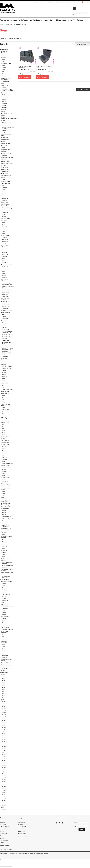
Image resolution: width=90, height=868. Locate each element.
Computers (4, 221)
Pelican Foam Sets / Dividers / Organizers (8, 90)
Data (3, 59)
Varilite (4, 263)
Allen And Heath (6, 183)
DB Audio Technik (7, 366)
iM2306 (4, 809)
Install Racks (6, 329)
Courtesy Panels (7, 517)
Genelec (4, 370)
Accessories (4, 20)
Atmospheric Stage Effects (6, 176)
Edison (4, 72)
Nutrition (3, 165)
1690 (4, 698)
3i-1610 (4, 723)
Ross (4, 414)
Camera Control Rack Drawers (8, 128)
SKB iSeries (3, 824)
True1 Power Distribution (6, 526)
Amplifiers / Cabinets (7, 582)
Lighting (3, 112)
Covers (4, 68)
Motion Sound (6, 594)
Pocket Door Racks (7, 335)
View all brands (4, 845)
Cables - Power (5, 445)
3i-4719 (4, 797)
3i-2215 (4, 742)
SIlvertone (5, 600)
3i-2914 (4, 765)
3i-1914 (4, 733)
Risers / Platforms (6, 663)
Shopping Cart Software (34, 854)
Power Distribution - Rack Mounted (6, 508)
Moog (4, 649)
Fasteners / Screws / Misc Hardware (7, 79)
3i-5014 (4, 801)
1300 (4, 679)
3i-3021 (4, 776)
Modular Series (5, 302)
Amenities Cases (6, 420)
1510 (4, 683)
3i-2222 (4, 746)
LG (3, 400)
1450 (4, 681)
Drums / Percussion (6, 625)
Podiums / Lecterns (6, 310)
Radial (4, 612)
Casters (4, 97)
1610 (4, 689)
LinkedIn (62, 823)
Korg (3, 647)
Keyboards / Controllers (4, 642)
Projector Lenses (6, 312)
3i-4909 (4, 799)
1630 (4, 693)
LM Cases (3, 822)
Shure (4, 233)
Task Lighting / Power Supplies (7, 570)
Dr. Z (3, 586)
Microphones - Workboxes (5, 299)
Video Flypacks (5, 391)
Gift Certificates (60, 2)
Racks (3, 325)
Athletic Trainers (6, 144)
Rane (4, 621)
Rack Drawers (5, 121)
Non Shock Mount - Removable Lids (7, 332)
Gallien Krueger (6, 590)
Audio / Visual (23, 20)
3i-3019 (4, 773)
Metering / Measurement (5, 501)
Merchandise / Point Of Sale (7, 660)
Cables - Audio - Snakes (6, 438)
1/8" (3, 426)
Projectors (4, 321)
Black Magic (5, 410)
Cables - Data (5, 442)
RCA (3, 431)
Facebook (56, 823)
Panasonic (5, 212)
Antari (4, 179)
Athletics (14, 20)
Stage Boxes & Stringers (5, 559)
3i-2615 (4, 757)
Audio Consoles (5, 181)
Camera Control (6, 218)
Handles (4, 103)
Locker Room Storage (7, 163)
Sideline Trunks (5, 170)
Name (75, 823)
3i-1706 (4, 725)
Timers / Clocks (5, 172)
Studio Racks (6, 356)
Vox (3, 603)
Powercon (5, 457)
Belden (2, 838)
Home (1, 25)
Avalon (4, 610)
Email (75, 826)
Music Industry (49, 20)
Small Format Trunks (8, 389)
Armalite (4, 156)
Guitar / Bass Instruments (5, 632)
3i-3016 (4, 771)
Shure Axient (6, 292)
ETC (3, 261)
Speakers (4, 364)
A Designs (5, 608)
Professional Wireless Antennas (8, 287)
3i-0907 (4, 708)
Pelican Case (4, 834)
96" (3, 387)
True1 (4, 461)
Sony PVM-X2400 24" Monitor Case (44, 67)
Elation (4, 258)
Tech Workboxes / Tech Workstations (6, 668)
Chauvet (4, 252)
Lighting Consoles (6, 235)
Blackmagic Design (7, 208)
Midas (4, 194)
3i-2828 (4, 763)
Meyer (4, 375)
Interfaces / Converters (7, 639)
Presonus (5, 196)
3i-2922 (4, 769)
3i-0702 (4, 702)
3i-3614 (4, 784)
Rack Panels (5, 138)
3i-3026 (4, 778)
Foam (3, 84)
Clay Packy (5, 256)
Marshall (4, 592)
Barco (4, 314)
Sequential (5, 655)
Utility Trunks (5, 383)
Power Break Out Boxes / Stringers (6, 504)
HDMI (4, 480)
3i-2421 (4, 752)
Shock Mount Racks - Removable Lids (8, 349)
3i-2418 (4, 750)
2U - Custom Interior (8, 123)
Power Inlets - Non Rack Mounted (6, 529)
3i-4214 (4, 790)
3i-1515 (4, 721)
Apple (4, 223)
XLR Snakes (6, 440)
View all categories (24, 836)
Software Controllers (7, 665)
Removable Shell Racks (7, 343)
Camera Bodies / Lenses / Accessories (7, 205)
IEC (3, 455)
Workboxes (4, 416)
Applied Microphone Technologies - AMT (7, 284)
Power (4, 61)
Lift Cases (4, 498)
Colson (2, 836)
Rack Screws (6, 82)
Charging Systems (6, 484)
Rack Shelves (5, 140)
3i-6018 (4, 805)
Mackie (4, 373)
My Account (51, 2)
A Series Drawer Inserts (7, 87)
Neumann (5, 377)
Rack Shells (5, 308)
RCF (3, 381)
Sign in (67, 2)
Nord (3, 651)
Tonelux (4, 275)
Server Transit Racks (8, 346)
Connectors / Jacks (6, 63)
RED (3, 214)
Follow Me (5, 240)
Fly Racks (5, 327)
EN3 (3, 428)
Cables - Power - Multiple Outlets (6, 466)
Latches (4, 105)
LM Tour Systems (36, 20)
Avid (3, 186)
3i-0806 (4, 706)
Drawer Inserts (6, 304)
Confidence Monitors (7, 486)
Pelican (3, 675)
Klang (4, 231)
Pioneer (4, 619)
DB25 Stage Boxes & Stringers (8, 563)
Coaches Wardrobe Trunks (6, 146)
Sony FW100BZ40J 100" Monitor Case (25, 67)
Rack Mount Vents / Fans (6, 135)
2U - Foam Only (6, 125)
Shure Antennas (6, 290)
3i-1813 (4, 731)
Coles (4, 271)
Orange (4, 596)
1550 (4, 685)
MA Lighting (5, 242)
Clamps (4, 99)
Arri (3, 250)
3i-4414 (4, 795)
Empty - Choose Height (6, 131)
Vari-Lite (4, 244)
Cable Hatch (6, 95)
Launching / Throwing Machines (7, 158)
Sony (4, 402)
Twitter (59, 823)
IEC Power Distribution (8, 519)
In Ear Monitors (5, 229)
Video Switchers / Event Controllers (6, 405)
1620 (4, 691)
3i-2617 (4, 759)
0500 (4, 677)
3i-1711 (4, 727)
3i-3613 (4, 782)
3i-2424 (4, 755)
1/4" (3, 424)
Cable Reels (5, 202)
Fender (4, 588)
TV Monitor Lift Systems (6, 577)
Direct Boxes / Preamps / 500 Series (7, 605)
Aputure (4, 248)
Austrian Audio (6, 269)
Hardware (4, 93)
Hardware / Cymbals (8, 629)
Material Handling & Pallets (6, 115)
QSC (3, 379)
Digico (4, 190)
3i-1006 (4, 710)
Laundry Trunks (5, 161)
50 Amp (4, 453)
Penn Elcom (3, 829)
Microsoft (5, 227)
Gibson (4, 637)
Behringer (5, 188)
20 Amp (4, 449)
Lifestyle (3, 110)
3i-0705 (4, 704)
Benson (4, 584)
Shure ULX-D (6, 296)
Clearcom (5, 362)
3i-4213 (4, 788)
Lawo (4, 192)
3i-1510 (4, 719)
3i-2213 (4, 740)
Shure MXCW (6, 294)
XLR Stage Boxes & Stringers (7, 566)
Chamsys (5, 237)
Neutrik (2, 831)
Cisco (4, 225)
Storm (3, 807)
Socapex (5, 459)
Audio (4, 65)
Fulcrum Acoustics (7, 368)
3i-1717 (4, 729)
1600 (4, 687)
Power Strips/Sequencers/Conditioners (7, 118)
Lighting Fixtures (6, 246)
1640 (4, 696)
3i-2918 (4, 767)
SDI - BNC (5, 482)
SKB (2, 700)
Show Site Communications (6, 359)
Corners (4, 101)
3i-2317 (4, 748)
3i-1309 (4, 717)
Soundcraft (5, 198)
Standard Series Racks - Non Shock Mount (7, 353)
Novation (5, 653)
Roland (4, 412)
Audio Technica (6, 267)
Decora (4, 552)
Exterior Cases (6, 306)
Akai (3, 645)
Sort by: (72, 44)
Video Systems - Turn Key (7, 573)
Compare (22, 74)
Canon (4, 210)
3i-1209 (4, 715)
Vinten (4, 216)
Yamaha (4, 200)
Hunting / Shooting (6, 153)
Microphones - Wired (7, 265)
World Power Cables (8, 464)
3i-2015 (4, 738)
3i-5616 (4, 803)
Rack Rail (5, 108)
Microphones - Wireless (5, 280)
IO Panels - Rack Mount (6, 489)
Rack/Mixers (6, 340)
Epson (4, 317)
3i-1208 (4, 712)
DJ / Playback (5, 617)
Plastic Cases (61, 20)
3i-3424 (4, 780)
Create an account (75, 2)
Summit (4, 614)
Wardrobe (4, 670)
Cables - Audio (5, 422)
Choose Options (26, 77)
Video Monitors (18, 25)
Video (4, 76)
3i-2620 (4, 761)
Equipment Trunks (6, 149)
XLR (3, 433)
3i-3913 (4, 786)
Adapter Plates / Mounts (6, 52)
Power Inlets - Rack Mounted (6, 537)
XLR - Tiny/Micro (7, 435)
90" (3, 385)
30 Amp (4, 451)
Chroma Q (5, 254)
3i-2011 (4, 736)
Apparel (3, 55)
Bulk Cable (4, 57)
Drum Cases (6, 627)
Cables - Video (5, 478)
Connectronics (4, 840)
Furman (2, 843)
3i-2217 (4, 744)
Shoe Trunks (5, 167)
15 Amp (4, 447)
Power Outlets (5, 550)
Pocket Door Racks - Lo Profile (8, 338)
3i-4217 (4, 792)
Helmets (3, 151)
